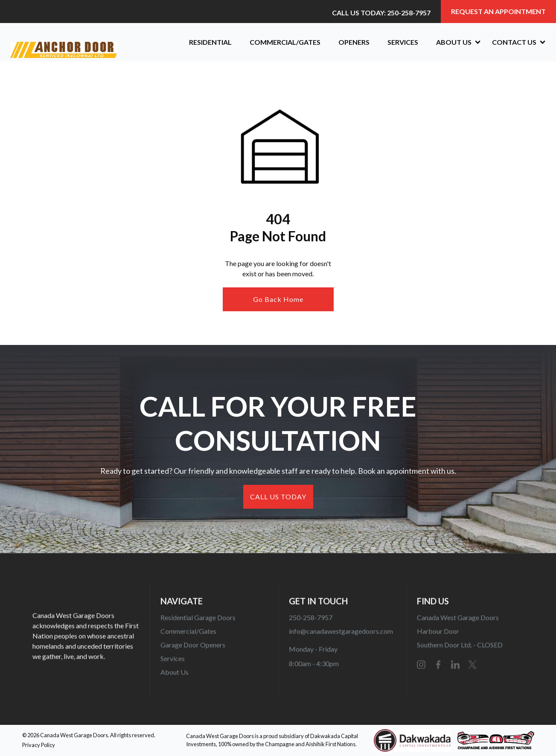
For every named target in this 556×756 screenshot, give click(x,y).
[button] (455, 42)
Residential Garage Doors (198, 620)
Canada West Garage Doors (457, 620)
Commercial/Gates (285, 42)
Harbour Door (438, 633)
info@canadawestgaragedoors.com (341, 633)
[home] (91, 42)
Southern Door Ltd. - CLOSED (459, 647)
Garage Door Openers (193, 647)
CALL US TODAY (278, 497)
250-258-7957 (310, 620)
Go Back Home (278, 299)
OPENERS (354, 42)
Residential (210, 42)
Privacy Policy (39, 745)
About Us (175, 674)
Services (403, 42)
